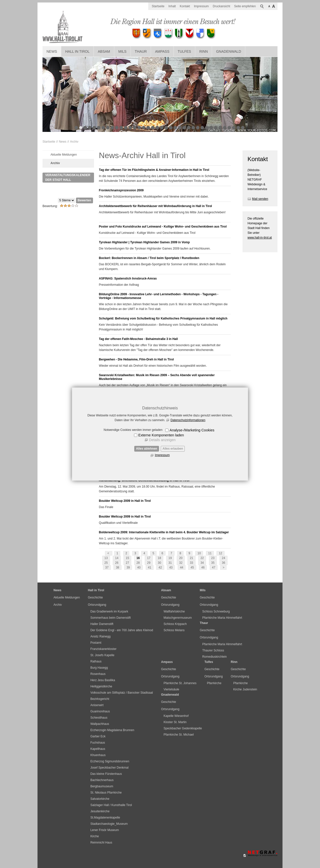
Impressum (162, 455)
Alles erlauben (173, 449)
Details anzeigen (162, 440)
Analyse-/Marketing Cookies (192, 430)
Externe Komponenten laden (161, 435)
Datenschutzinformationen (188, 420)
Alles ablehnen (147, 449)
